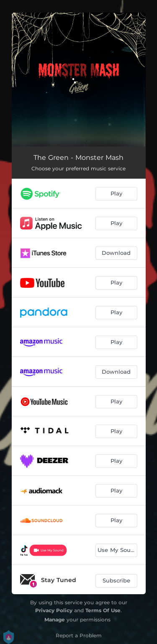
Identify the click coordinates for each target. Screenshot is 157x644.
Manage (55, 620)
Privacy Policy (54, 610)
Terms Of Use (103, 610)
